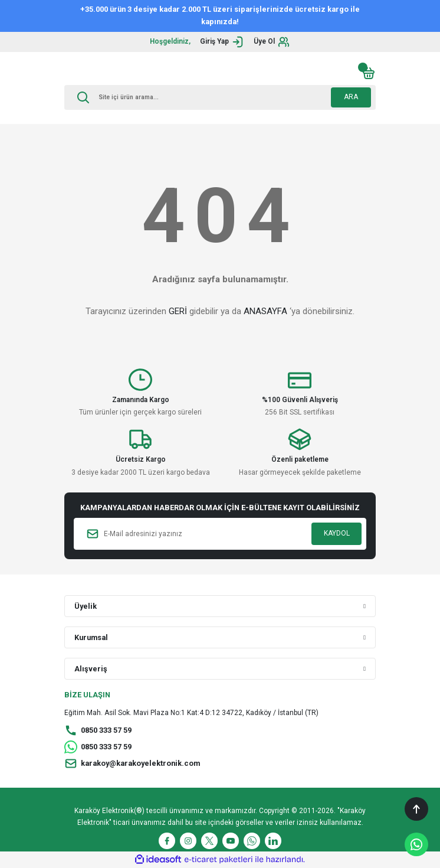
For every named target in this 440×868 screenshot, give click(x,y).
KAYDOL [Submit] (337, 533)
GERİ (178, 311)
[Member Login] (222, 42)
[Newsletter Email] (220, 534)
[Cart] (369, 73)
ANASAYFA (265, 311)
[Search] (220, 97)
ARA (351, 97)
